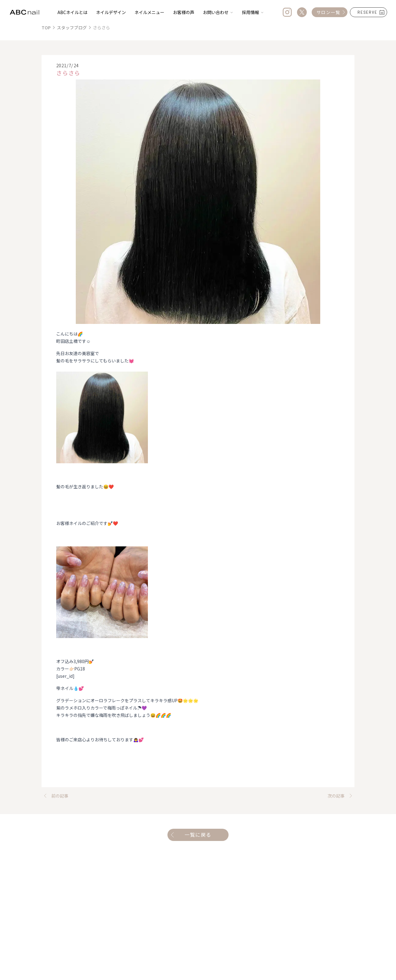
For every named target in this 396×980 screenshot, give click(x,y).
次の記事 (341, 796)
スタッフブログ (72, 28)
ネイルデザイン (111, 12)
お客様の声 (184, 12)
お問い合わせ (218, 12)
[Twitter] (302, 12)
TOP (46, 28)
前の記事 (55, 796)
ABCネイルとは (72, 12)
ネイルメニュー (149, 12)
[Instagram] (287, 12)
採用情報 (253, 12)
